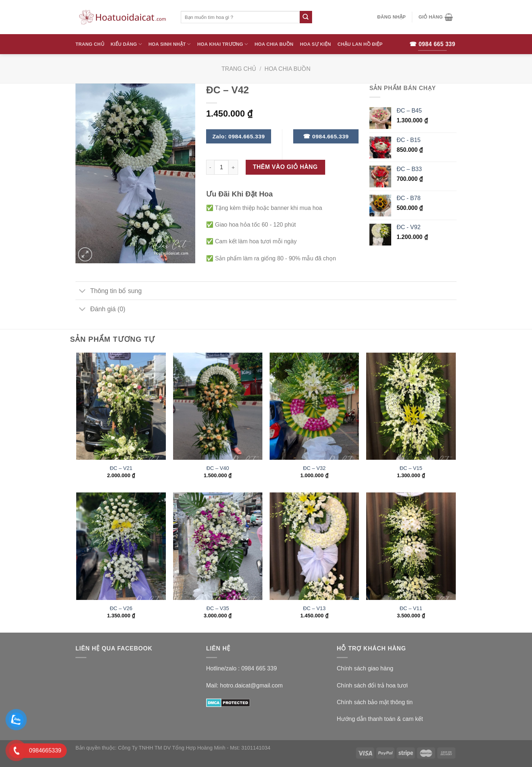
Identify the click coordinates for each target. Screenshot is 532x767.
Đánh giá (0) (100, 310)
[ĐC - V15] (411, 406)
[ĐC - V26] (121, 546)
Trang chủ (239, 69)
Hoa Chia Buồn (274, 44)
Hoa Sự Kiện (315, 44)
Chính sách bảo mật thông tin (375, 702)
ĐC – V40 (218, 468)
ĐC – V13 (314, 608)
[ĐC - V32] (314, 406)
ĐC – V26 (121, 608)
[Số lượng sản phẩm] (221, 167)
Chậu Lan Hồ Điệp (360, 44)
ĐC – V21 (121, 468)
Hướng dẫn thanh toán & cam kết (380, 719)
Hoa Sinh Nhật (170, 44)
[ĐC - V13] (314, 546)
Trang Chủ (90, 44)
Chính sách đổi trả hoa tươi (372, 685)
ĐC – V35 (218, 608)
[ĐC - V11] (411, 546)
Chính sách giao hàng (365, 668)
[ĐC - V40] (218, 406)
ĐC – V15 (411, 468)
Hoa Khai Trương (223, 44)
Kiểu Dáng (126, 44)
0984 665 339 (259, 668)
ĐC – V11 (411, 608)
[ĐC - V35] (218, 546)
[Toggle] (83, 291)
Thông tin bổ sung (109, 291)
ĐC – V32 (314, 468)
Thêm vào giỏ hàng (285, 167)
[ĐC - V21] (121, 406)
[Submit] (306, 17)
